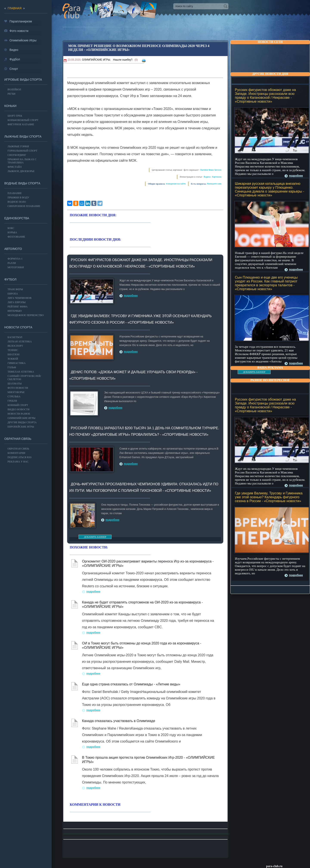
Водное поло (17, 202)
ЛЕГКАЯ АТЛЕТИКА (20, 342)
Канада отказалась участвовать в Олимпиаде (119, 721)
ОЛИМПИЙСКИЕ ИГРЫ (96, 60)
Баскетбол (15, 337)
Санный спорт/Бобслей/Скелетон (24, 378)
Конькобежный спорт (23, 120)
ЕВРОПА (13, 294)
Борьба (12, 232)
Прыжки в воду (18, 197)
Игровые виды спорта (23, 80)
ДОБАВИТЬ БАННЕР (254, 372)
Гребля (12, 401)
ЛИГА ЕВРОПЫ (17, 302)
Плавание (15, 193)
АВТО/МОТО (13, 249)
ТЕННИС (13, 350)
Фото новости (18, 388)
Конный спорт (18, 405)
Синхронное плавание (24, 206)
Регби (12, 94)
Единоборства (17, 218)
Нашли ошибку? (123, 60)
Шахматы (15, 384)
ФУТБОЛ (10, 279)
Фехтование (16, 237)
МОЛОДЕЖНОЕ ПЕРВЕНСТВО (26, 315)
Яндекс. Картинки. (213, 177)
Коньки (10, 106)
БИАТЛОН (13, 354)
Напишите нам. (214, 184)
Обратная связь (18, 439)
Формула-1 (15, 259)
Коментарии (16, 453)
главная (15, 8)
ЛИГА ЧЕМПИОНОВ (19, 298)
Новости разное (19, 414)
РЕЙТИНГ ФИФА (18, 307)
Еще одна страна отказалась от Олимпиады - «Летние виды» (131, 684)
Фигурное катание (21, 124)
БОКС (11, 228)
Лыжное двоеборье (21, 171)
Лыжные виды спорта (23, 136)
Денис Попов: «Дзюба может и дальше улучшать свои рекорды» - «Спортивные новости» (133, 375)
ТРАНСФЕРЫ (15, 289)
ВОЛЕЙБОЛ (14, 89)
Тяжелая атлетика (21, 372)
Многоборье (16, 392)
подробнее (296, 176)
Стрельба (14, 396)
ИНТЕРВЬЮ (15, 311)
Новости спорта (18, 327)
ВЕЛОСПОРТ (15, 346)
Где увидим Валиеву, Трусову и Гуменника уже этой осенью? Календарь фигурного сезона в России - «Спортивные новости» (269, 497)
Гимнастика (17, 363)
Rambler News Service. (211, 170)
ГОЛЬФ (12, 367)
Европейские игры (21, 427)
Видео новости (19, 409)
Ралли (12, 263)
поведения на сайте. (176, 184)
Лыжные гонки (18, 146)
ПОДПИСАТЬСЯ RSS (20, 457)
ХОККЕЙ (13, 359)
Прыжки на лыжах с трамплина (22, 161)
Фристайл (15, 167)
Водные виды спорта (22, 183)
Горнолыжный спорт (22, 151)
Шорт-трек (15, 116)
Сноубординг (17, 155)
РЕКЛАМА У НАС (18, 462)
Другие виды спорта (22, 422)
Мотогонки (16, 267)
